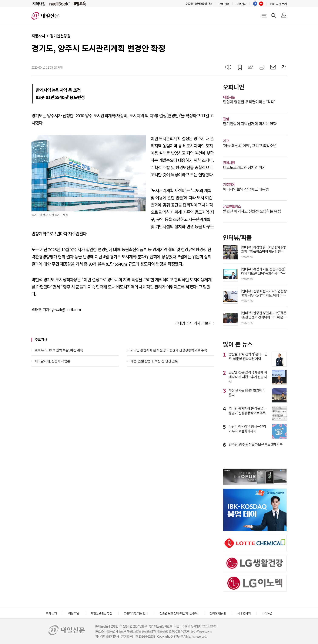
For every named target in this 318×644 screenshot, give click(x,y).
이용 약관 (74, 613)
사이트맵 (267, 613)
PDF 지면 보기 (278, 4)
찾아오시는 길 (218, 613)
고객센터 (241, 4)
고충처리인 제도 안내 (136, 613)
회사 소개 (51, 613)
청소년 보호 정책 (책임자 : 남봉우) (179, 613)
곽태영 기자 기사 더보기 (193, 323)
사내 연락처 (244, 613)
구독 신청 (224, 4)
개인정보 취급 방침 (101, 613)
